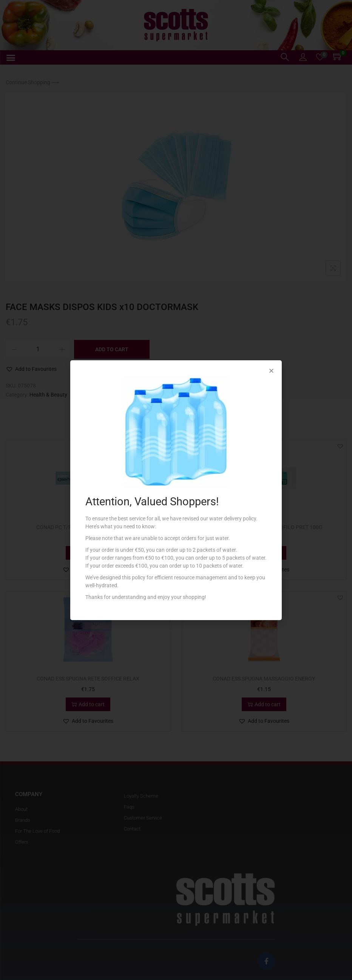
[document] (176, 490)
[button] (271, 371)
